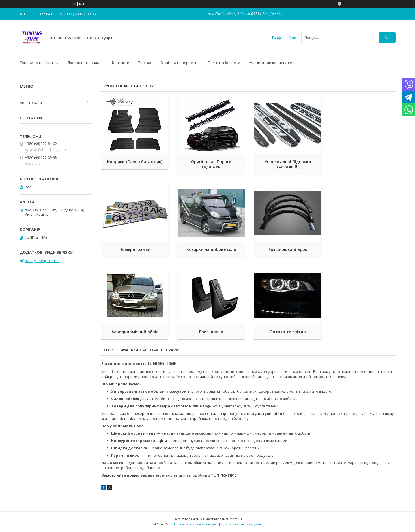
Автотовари (31, 102)
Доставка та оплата (85, 63)
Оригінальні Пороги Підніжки (210, 164)
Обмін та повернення (180, 63)
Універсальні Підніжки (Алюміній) (286, 164)
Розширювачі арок (210, 249)
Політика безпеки (224, 63)
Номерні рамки (362, 162)
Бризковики (362, 249)
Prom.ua (236, 519)
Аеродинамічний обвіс (286, 249)
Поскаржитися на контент (196, 524)
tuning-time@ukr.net (42, 261)
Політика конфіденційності (244, 524)
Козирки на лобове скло (134, 249)
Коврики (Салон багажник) (135, 162)
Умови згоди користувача (272, 63)
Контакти (121, 63)
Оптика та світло (134, 332)
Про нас (145, 63)
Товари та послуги (36, 63)
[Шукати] (387, 38)
